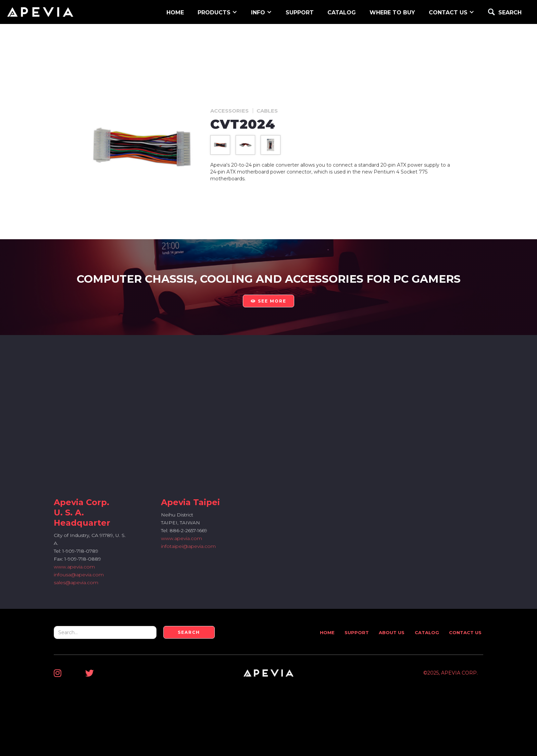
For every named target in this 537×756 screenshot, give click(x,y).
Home (327, 632)
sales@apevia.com (76, 582)
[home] (40, 12)
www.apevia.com (74, 567)
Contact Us (465, 632)
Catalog (342, 12)
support (300, 12)
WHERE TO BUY (392, 12)
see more (268, 301)
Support (357, 632)
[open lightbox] (220, 145)
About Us (392, 632)
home (175, 12)
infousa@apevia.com (79, 575)
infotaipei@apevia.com (188, 546)
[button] (217, 12)
